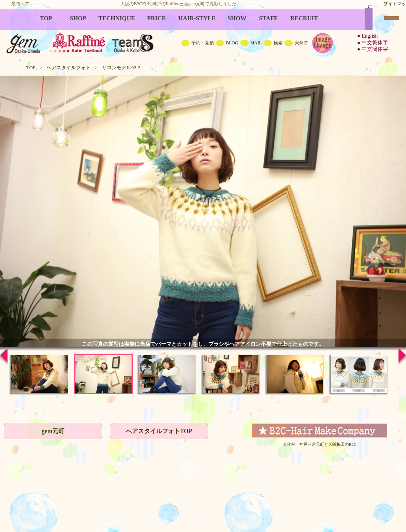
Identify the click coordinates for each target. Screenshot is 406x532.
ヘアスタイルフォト (69, 68)
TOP (31, 68)
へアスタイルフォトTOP (159, 431)
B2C (203, 34)
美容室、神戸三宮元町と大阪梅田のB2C (320, 444)
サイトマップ (395, 4)
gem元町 (53, 431)
